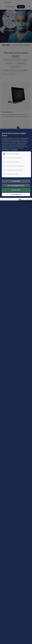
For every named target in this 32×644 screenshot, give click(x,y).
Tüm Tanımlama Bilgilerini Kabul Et (16, 186)
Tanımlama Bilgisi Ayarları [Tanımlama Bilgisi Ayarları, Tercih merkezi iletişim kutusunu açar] (16, 194)
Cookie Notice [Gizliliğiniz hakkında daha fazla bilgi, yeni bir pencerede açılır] (14, 150)
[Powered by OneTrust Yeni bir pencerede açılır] (25, 199)
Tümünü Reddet (16, 181)
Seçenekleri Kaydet (16, 190)
